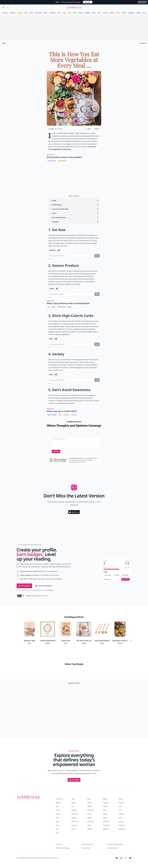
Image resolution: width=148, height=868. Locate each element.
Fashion (90, 806)
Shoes (58, 825)
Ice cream (74, 415)
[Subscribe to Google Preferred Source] (58, 460)
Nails (70, 13)
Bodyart (81, 13)
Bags (65, 13)
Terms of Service (112, 848)
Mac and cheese (52, 415)
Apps (73, 799)
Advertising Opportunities (115, 844)
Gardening (52, 13)
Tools (57, 833)
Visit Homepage (74, 780)
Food (120, 806)
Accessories (38, 13)
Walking (69, 307)
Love (57, 818)
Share (95, 129)
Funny (58, 810)
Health (58, 814)
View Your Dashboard (44, 586)
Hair (120, 810)
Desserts (121, 803)
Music (144, 13)
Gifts (104, 810)
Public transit (61, 307)
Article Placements (87, 844)
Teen (26, 13)
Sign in (51, 590)
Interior (112, 13)
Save (88, 129)
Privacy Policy (86, 848)
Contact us (59, 844)
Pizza (60, 415)
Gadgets (74, 810)
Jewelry (105, 814)
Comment (56, 451)
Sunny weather (52, 161)
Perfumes (105, 13)
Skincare (74, 825)
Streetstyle (106, 825)
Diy (73, 806)
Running (121, 822)
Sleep (118, 13)
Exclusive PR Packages (63, 848)
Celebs (75, 13)
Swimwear (5, 13)
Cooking (106, 803)
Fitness (105, 806)
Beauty (138, 13)
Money (89, 818)
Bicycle (54, 307)
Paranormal (75, 822)
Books (59, 13)
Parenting (20, 13)
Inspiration (75, 814)
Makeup (88, 13)
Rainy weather (62, 161)
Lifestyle (121, 814)
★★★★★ (143, 43)
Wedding (13, 13)
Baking (46, 13)
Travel (31, 13)
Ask (97, 256)
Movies (94, 13)
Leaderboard (107, 579)
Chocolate (66, 415)
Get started (126, 579)
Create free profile (24, 586)
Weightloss (131, 13)
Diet (99, 13)
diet (4, 43)
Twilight (124, 13)
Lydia (52, 129)
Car (49, 307)
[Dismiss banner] (99, 458)
